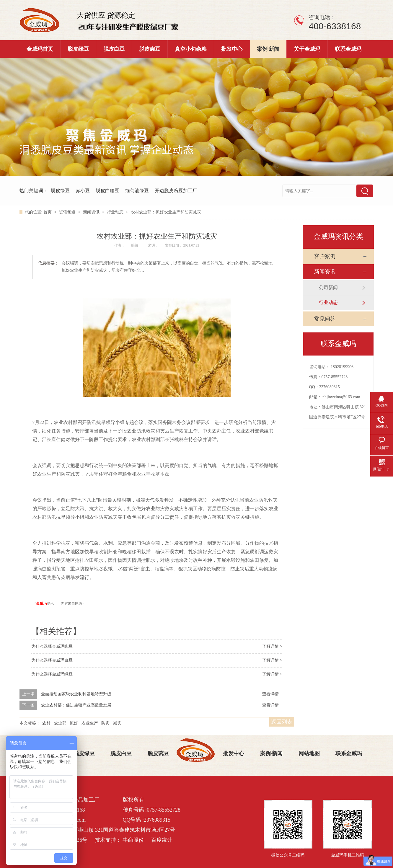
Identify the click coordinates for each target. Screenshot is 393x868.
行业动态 (116, 212)
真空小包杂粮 (191, 49)
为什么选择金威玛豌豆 (52, 646)
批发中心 (232, 49)
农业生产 (90, 723)
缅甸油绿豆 (137, 191)
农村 (46, 723)
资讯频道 (68, 212)
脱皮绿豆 (78, 49)
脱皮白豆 (114, 49)
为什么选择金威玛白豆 (52, 660)
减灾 (117, 723)
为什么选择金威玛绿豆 (52, 674)
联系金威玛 (348, 49)
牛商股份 (133, 840)
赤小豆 (83, 191)
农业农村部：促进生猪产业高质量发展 (76, 705)
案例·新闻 (268, 49)
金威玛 (41, 603)
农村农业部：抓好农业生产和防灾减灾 (166, 212)
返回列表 (282, 722)
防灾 (105, 723)
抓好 (74, 723)
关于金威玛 (307, 49)
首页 (48, 212)
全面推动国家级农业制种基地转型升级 (76, 694)
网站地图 (309, 753)
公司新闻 (328, 287)
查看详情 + (272, 694)
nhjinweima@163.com (341, 397)
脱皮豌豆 (150, 49)
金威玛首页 (40, 49)
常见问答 (325, 319)
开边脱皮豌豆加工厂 (176, 191)
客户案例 (325, 256)
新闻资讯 (92, 212)
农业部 (60, 723)
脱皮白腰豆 (107, 191)
